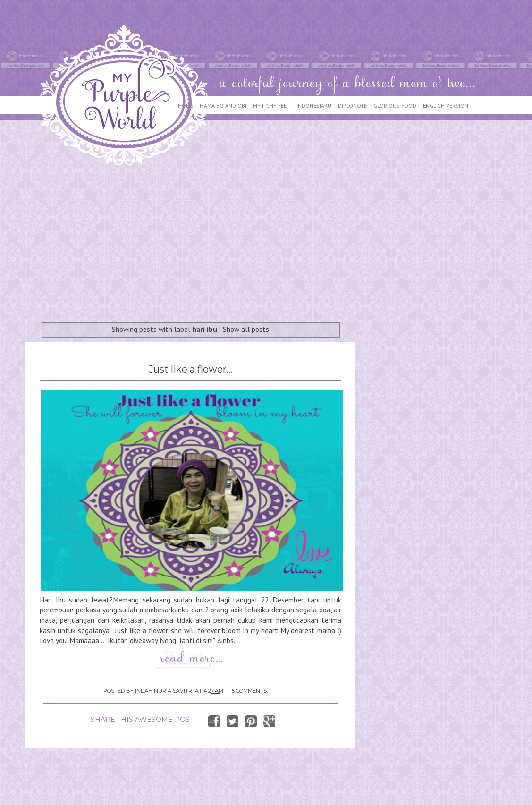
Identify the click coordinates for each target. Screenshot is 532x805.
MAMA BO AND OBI (223, 106)
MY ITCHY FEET (271, 106)
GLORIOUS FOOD (395, 106)
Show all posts (246, 329)
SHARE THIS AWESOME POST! (143, 720)
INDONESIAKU (314, 106)
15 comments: (249, 691)
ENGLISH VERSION (446, 106)
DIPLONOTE (352, 106)
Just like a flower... (190, 369)
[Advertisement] (194, 239)
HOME (186, 106)
